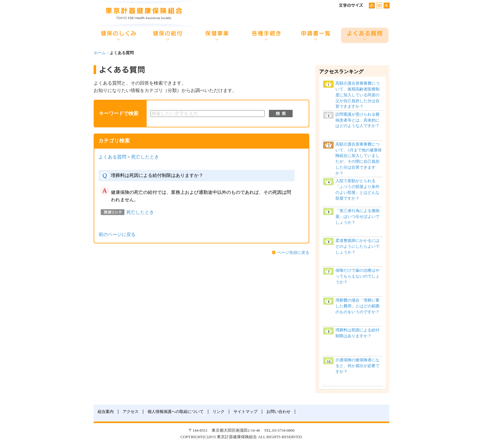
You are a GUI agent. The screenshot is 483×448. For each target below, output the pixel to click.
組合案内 (106, 412)
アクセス (131, 412)
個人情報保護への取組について (176, 412)
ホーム (100, 53)
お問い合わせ (278, 412)
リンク (219, 412)
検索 (281, 114)
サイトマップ (246, 412)
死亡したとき (145, 157)
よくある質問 (112, 157)
